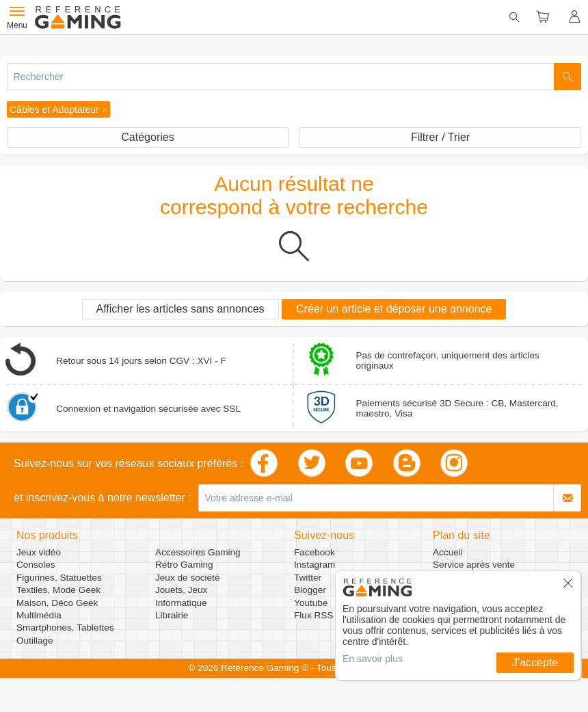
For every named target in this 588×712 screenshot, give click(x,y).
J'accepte (535, 662)
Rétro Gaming (184, 565)
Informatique (181, 603)
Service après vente (474, 565)
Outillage (35, 641)
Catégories (147, 137)
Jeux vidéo (39, 552)
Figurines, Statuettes (59, 578)
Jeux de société (187, 578)
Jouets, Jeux (181, 590)
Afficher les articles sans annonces (181, 309)
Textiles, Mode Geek (58, 590)
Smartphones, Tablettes (65, 628)
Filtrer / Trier (440, 137)
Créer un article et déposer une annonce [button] (394, 309)
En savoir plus (373, 659)
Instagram (315, 565)
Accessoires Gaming (198, 552)
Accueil (448, 552)
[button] (58, 109)
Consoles (36, 565)
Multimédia (39, 615)
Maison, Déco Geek (57, 603)
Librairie (172, 615)
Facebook (315, 552)
